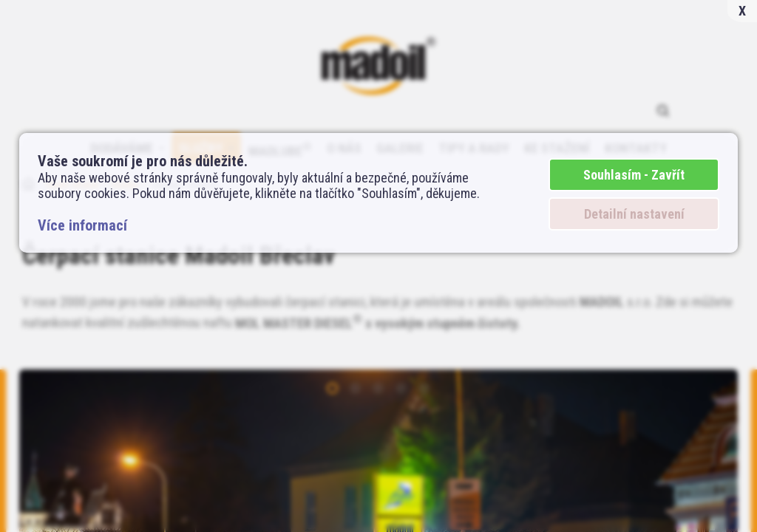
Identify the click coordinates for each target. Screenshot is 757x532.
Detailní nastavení (634, 214)
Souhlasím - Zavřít (634, 175)
